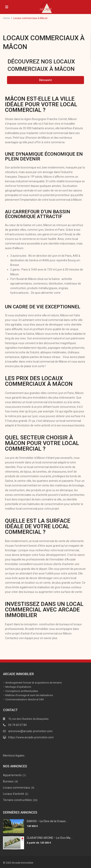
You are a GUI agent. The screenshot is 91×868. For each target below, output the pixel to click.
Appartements (12, 775)
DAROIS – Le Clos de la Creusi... (47, 821)
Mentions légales (14, 756)
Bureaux (8, 781)
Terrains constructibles (17, 800)
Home (6, 18)
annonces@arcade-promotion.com (30, 731)
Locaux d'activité (14, 794)
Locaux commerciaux (17, 788)
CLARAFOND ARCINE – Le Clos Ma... (50, 838)
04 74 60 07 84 (17, 725)
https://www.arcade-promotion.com (31, 737)
